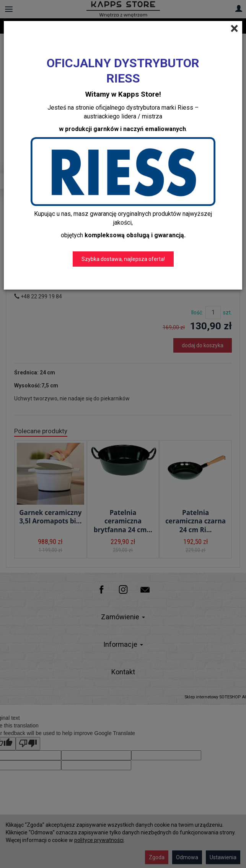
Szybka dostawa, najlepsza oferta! (123, 259)
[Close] (234, 29)
